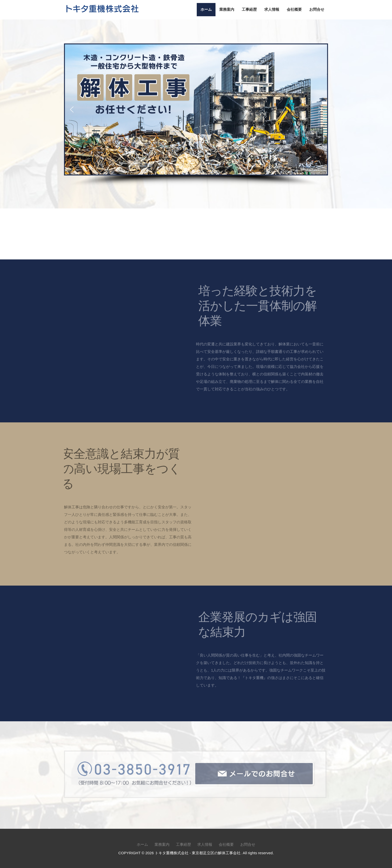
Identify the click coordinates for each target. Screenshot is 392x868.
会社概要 (294, 9)
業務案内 (227, 9)
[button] (72, 109)
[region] (196, 115)
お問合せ (317, 9)
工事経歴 (249, 9)
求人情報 (272, 9)
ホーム (206, 9)
